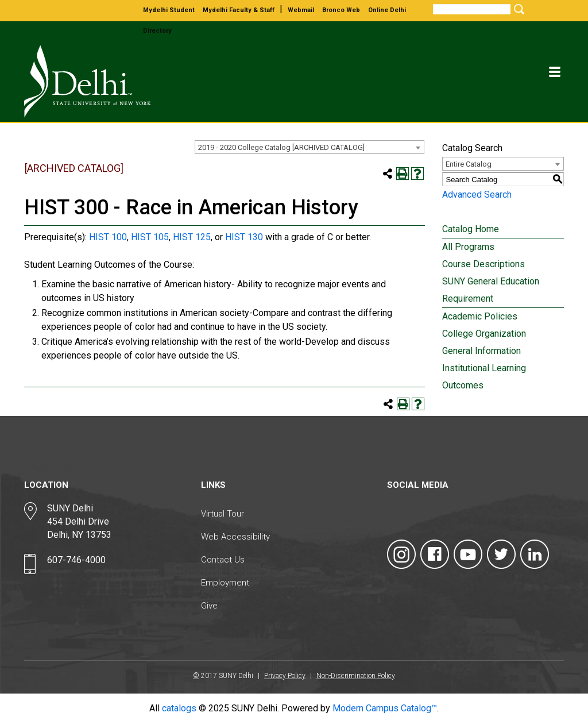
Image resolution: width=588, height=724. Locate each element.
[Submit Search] (517, 9)
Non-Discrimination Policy (356, 676)
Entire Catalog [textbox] (469, 164)
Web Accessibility (235, 537)
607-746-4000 (76, 560)
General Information (481, 351)
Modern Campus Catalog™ (385, 708)
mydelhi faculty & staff (239, 10)
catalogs (179, 708)
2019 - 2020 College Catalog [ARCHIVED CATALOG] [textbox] (281, 147)
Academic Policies (480, 316)
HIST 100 (108, 237)
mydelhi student (169, 10)
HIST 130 (244, 237)
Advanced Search (477, 195)
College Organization (484, 334)
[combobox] (310, 147)
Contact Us (223, 560)
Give (209, 606)
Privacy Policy (285, 676)
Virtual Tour (223, 514)
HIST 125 (192, 237)
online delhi (387, 10)
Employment (225, 583)
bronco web (341, 10)
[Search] (472, 9)
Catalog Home (471, 229)
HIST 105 (150, 237)
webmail (301, 10)
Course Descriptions (483, 264)
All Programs (468, 247)
